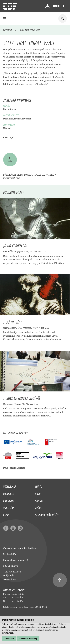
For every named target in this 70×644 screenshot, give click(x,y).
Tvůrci (39, 507)
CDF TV (39, 486)
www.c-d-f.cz (10, 579)
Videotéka (8, 30)
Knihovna (9, 500)
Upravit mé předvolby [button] (28, 639)
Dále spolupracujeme (14, 468)
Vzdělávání (9, 486)
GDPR (6, 514)
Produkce (8, 493)
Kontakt (40, 500)
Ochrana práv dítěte (47, 514)
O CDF (38, 493)
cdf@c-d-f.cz (9, 575)
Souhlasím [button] (9, 639)
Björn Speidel (10, 109)
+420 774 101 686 (12, 572)
